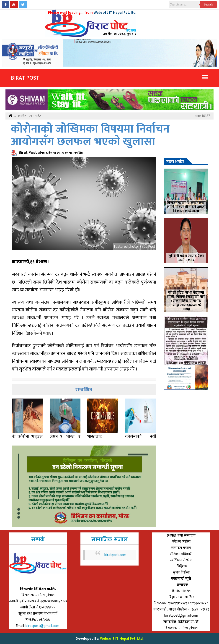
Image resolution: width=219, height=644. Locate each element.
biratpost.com (115, 555)
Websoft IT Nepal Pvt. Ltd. (122, 639)
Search (209, 4)
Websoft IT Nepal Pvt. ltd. (115, 13)
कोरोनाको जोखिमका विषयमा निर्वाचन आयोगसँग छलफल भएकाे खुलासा (90, 136)
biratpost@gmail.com (43, 626)
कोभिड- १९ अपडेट (29, 116)
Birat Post (25, 78)
